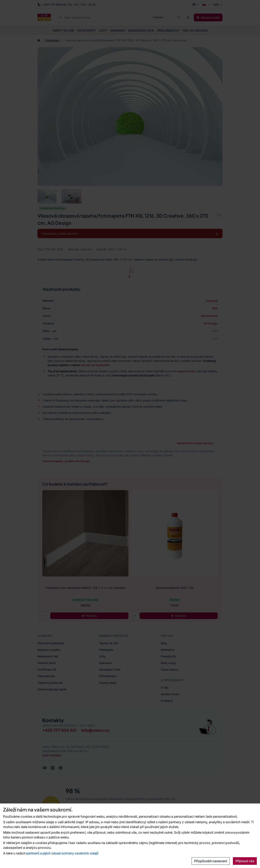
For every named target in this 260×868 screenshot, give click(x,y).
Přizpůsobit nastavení (211, 861)
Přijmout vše (245, 861)
